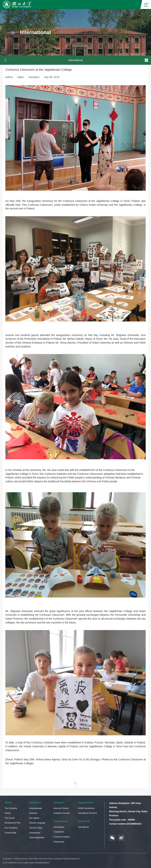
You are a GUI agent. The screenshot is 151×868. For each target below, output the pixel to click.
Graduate (33, 813)
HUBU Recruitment (86, 808)
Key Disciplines (11, 828)
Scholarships (35, 833)
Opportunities (86, 802)
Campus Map (10, 833)
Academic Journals (62, 813)
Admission (35, 802)
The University (11, 808)
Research (59, 802)
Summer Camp (36, 828)
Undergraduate (35, 808)
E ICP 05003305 (10, 863)
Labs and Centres (61, 808)
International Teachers (87, 813)
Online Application (37, 837)
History (8, 813)
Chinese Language (37, 823)
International (61, 821)
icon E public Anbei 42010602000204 (33, 863)
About (8, 802)
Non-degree (34, 818)
